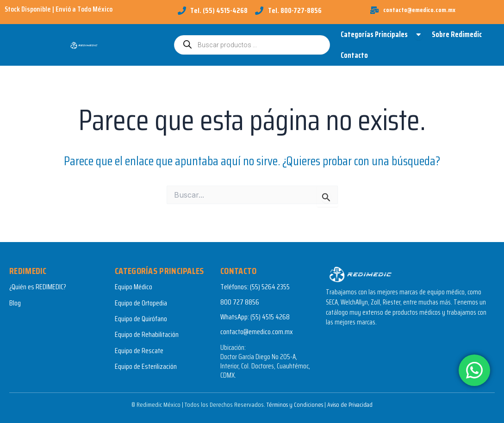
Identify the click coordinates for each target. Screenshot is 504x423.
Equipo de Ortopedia (141, 303)
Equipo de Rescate (139, 351)
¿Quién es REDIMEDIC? (38, 287)
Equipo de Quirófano (141, 319)
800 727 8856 (240, 302)
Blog (15, 303)
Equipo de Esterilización (146, 367)
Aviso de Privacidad (351, 404)
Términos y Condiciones (293, 404)
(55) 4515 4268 (270, 317)
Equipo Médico (134, 287)
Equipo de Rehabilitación (147, 335)
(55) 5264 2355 (270, 287)
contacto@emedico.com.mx (257, 332)
